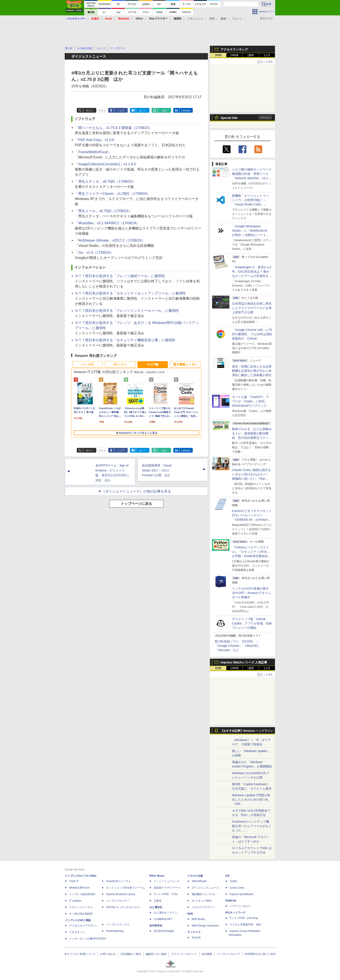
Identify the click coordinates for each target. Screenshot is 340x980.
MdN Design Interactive (205, 926)
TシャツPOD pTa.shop (244, 918)
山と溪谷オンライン (165, 913)
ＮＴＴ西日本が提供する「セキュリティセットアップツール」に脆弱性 (130, 293)
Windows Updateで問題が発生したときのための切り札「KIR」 (251, 800)
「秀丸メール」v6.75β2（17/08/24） (103, 211)
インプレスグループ (228, 954)
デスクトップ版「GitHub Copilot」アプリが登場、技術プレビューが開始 (252, 623)
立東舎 (158, 901)
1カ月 (267, 55)
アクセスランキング (234, 49)
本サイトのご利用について (80, 954)
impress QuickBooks (241, 894)
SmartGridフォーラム (119, 881)
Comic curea (237, 888)
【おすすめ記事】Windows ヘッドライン (247, 731)
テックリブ (194, 932)
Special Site (229, 118)
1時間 (218, 55)
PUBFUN (231, 901)
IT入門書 (153, 364)
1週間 (251, 55)
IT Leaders (75, 901)
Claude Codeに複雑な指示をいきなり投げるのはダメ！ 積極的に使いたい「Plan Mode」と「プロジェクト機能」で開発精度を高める (252, 479)
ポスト (89, 111)
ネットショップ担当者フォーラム (126, 888)
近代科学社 (156, 926)
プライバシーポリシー (184, 954)
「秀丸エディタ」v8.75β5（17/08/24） (105, 181)
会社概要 (207, 954)
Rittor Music (157, 876)
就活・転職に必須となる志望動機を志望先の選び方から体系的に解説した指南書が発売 (252, 371)
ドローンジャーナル (81, 907)
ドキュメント (195, 19)
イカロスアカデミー (203, 907)
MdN (190, 914)
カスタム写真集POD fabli (245, 925)
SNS (212, 19)
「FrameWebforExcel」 (93, 152)
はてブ (143, 111)
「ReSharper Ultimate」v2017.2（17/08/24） (110, 240)
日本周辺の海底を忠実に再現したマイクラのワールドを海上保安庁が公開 (252, 308)
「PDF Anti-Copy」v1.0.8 (94, 140)
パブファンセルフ (240, 906)
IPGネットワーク (235, 913)
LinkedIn (186, 111)
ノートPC (87, 364)
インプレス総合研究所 (82, 894)
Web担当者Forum (79, 888)
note (164, 111)
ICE (227, 876)
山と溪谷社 (156, 907)
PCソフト (120, 364)
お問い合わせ (108, 954)
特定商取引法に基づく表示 (260, 954)
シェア (121, 111)
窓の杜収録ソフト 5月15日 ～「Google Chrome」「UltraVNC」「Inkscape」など (238, 646)
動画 (223, 19)
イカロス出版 (195, 876)
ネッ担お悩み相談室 (81, 914)
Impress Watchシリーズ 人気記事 (244, 662)
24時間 (234, 55)
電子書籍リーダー (185, 364)
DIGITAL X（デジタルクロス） (124, 907)
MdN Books (198, 919)
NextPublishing (115, 931)
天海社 (234, 881)
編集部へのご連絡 (156, 954)
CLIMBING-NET (163, 919)
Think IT (74, 881)
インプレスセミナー (118, 901)
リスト (102, 111)
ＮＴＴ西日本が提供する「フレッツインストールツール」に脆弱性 (127, 311)
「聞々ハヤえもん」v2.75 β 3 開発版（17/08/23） (114, 128)
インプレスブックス (118, 925)
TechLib (196, 938)
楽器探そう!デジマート (167, 888)
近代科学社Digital (164, 931)
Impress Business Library (121, 894)
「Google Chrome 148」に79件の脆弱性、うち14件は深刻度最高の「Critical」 (252, 334)
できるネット (77, 932)
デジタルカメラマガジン (83, 926)
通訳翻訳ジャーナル (203, 894)
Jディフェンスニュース (205, 888)
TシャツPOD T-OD (166, 894)
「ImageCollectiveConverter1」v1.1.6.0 (105, 164)
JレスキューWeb (201, 901)
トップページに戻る (136, 504)
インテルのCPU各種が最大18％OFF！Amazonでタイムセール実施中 (251, 593)
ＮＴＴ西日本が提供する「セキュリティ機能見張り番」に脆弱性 (125, 340)
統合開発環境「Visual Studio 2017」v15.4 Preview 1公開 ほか (157, 470)
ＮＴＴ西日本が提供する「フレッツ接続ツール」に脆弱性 (120, 276)
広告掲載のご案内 (131, 954)
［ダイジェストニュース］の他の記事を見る (136, 491)
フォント (237, 19)
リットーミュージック (167, 881)
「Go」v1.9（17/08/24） (94, 253)
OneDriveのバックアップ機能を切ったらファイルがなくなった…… (252, 826)
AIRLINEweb (199, 881)
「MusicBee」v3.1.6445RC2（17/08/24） (107, 223)
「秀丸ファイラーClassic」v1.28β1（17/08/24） (112, 194)
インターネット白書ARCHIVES (87, 939)
